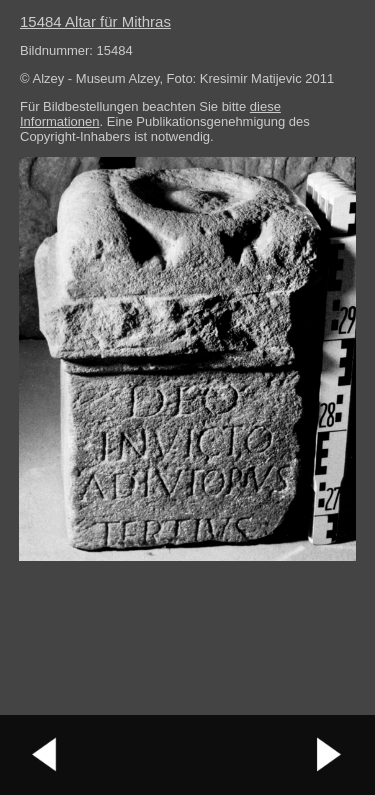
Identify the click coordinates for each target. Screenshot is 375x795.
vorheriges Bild (45, 755)
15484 (95, 21)
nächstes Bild (330, 755)
